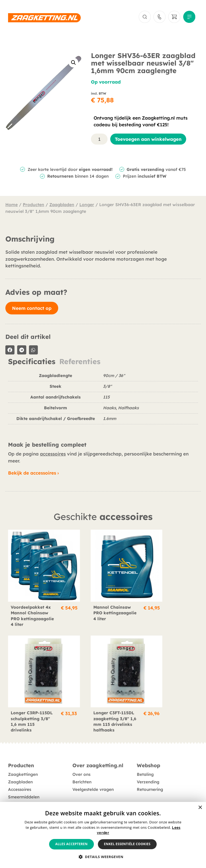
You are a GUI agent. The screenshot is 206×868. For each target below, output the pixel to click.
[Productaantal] (99, 140)
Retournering (150, 777)
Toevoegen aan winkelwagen (148, 140)
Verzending (148, 769)
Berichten (82, 769)
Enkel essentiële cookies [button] (127, 844)
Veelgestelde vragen (93, 777)
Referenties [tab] (80, 363)
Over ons (81, 762)
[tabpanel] (103, 402)
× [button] (200, 808)
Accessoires (20, 777)
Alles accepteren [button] (71, 844)
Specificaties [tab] (32, 363)
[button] (73, 64)
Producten (34, 206)
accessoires (53, 455)
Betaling (145, 762)
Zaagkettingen (23, 762)
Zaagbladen (62, 206)
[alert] (103, 835)
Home (12, 206)
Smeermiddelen (24, 784)
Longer (87, 206)
